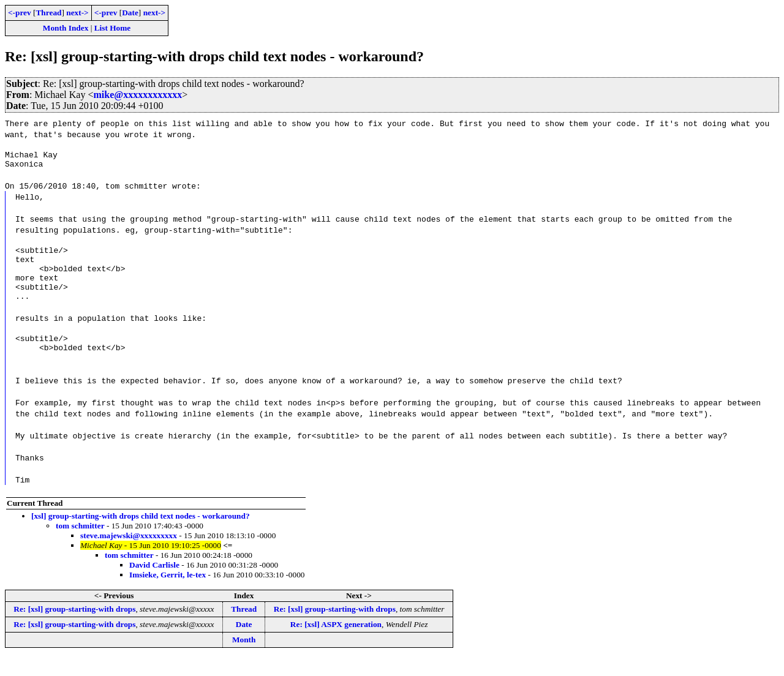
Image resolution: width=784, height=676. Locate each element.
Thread (48, 13)
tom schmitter (80, 544)
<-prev (20, 13)
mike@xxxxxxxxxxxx (138, 95)
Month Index (66, 28)
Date (130, 13)
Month (244, 658)
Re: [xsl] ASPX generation (336, 643)
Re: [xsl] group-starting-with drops (74, 627)
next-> (77, 13)
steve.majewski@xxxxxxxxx (129, 554)
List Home (113, 28)
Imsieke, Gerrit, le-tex (168, 593)
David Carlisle (154, 583)
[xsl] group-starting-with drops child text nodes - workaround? (141, 534)
